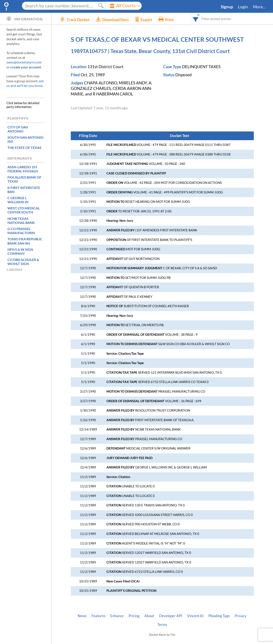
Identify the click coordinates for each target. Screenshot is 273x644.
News (82, 616)
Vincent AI (195, 616)
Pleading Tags (219, 616)
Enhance (117, 616)
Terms (162, 625)
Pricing (134, 616)
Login (243, 7)
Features (98, 616)
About (149, 616)
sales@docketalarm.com (24, 62)
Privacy (241, 616)
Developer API (171, 616)
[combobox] (196, 19)
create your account (26, 67)
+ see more (14, 269)
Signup (227, 7)
